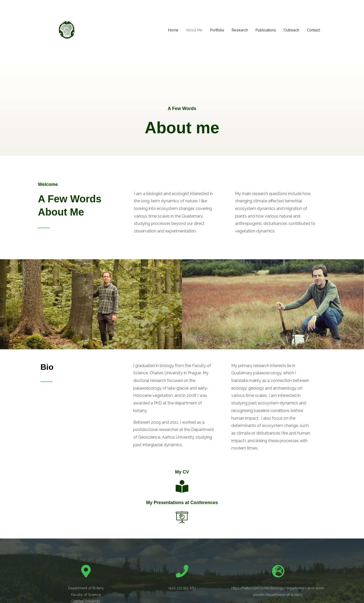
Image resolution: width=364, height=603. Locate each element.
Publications (262, 30)
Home (166, 30)
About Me (187, 30)
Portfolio (211, 30)
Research (235, 30)
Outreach (289, 30)
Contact (312, 30)
